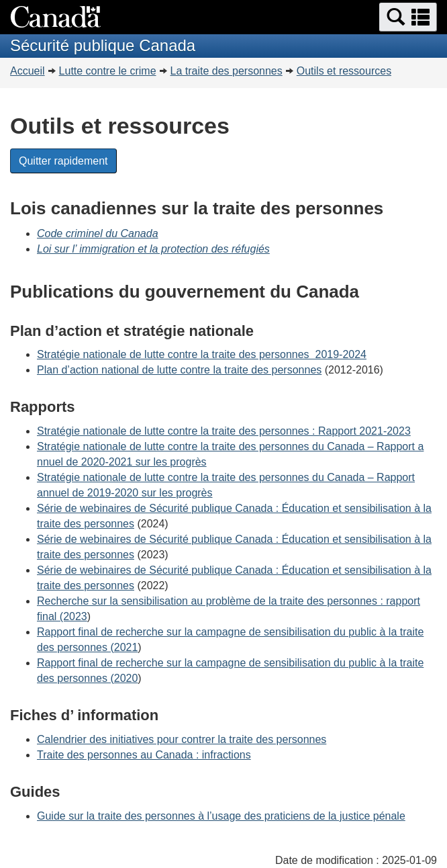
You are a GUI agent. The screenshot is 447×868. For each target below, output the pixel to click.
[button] (408, 17)
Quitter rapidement (63, 161)
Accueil (28, 71)
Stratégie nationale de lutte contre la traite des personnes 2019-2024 (202, 354)
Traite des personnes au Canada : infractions (144, 755)
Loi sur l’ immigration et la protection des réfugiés (153, 249)
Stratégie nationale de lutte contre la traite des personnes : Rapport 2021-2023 (224, 431)
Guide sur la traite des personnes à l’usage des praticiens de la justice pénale (221, 816)
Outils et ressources (344, 71)
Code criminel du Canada (98, 233)
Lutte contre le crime (108, 71)
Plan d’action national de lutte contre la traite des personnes (179, 370)
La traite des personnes (227, 71)
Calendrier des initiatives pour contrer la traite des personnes (182, 739)
